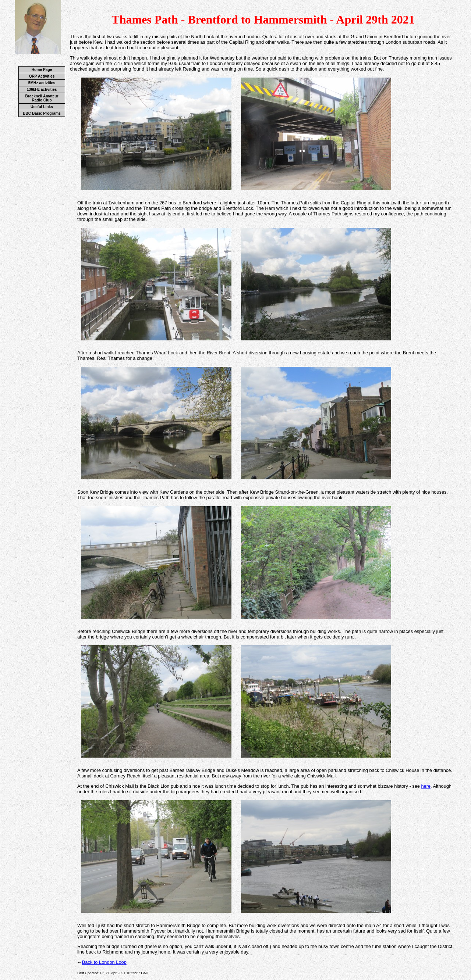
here (426, 786)
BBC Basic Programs (42, 113)
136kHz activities (42, 90)
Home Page (42, 70)
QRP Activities (42, 76)
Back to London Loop (104, 962)
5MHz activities (42, 83)
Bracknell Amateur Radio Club (42, 98)
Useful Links (42, 107)
